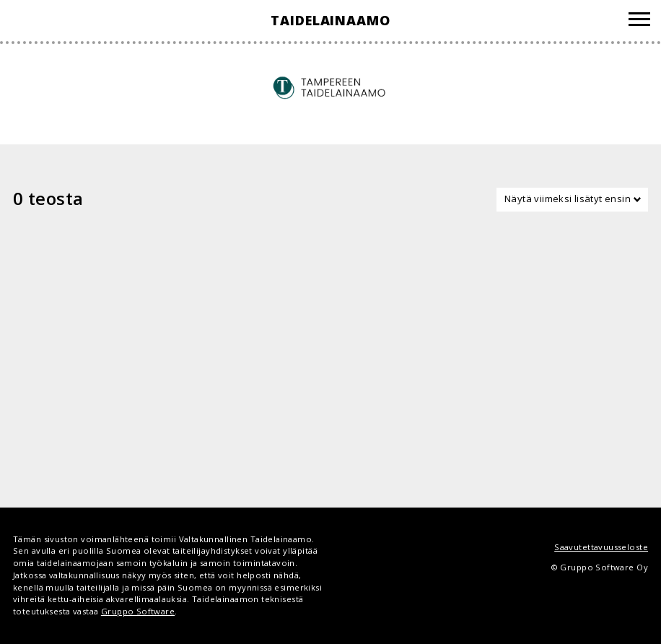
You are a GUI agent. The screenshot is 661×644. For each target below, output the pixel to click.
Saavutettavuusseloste (601, 547)
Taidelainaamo (330, 20)
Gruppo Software (138, 611)
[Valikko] (639, 21)
